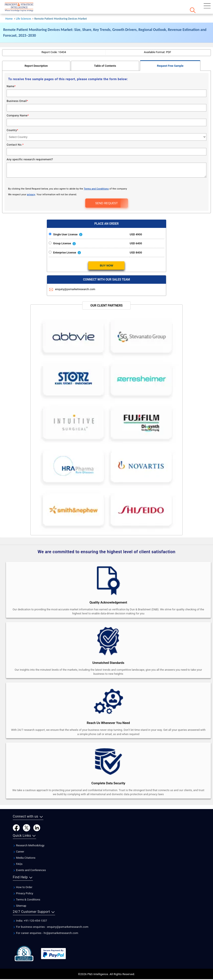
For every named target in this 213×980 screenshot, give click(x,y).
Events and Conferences (29, 857)
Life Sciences (23, 6)
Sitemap (20, 893)
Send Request (106, 190)
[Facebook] (16, 815)
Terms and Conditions (96, 176)
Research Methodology (29, 833)
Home (9, 6)
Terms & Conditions (26, 887)
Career (18, 839)
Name (11, 73)
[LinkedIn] (37, 815)
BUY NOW (106, 253)
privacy (31, 182)
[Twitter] (26, 815)
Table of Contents (105, 53)
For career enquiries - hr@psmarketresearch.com (46, 920)
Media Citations (24, 845)
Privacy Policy (23, 881)
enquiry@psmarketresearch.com (72, 276)
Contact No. (15, 132)
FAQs (18, 851)
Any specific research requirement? (30, 147)
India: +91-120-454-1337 (30, 908)
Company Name (18, 103)
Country (12, 117)
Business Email (17, 88)
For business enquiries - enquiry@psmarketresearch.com (51, 914)
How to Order (23, 874)
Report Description (36, 53)
